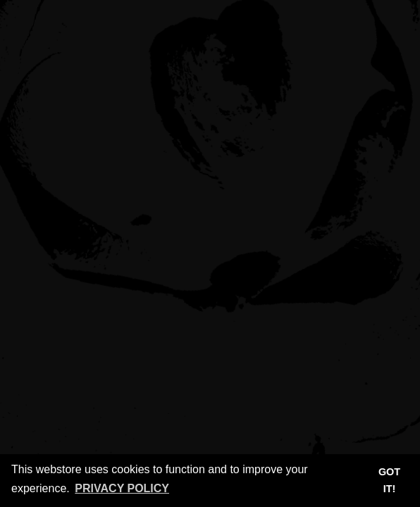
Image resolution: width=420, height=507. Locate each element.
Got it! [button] (389, 480)
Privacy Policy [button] (122, 488)
